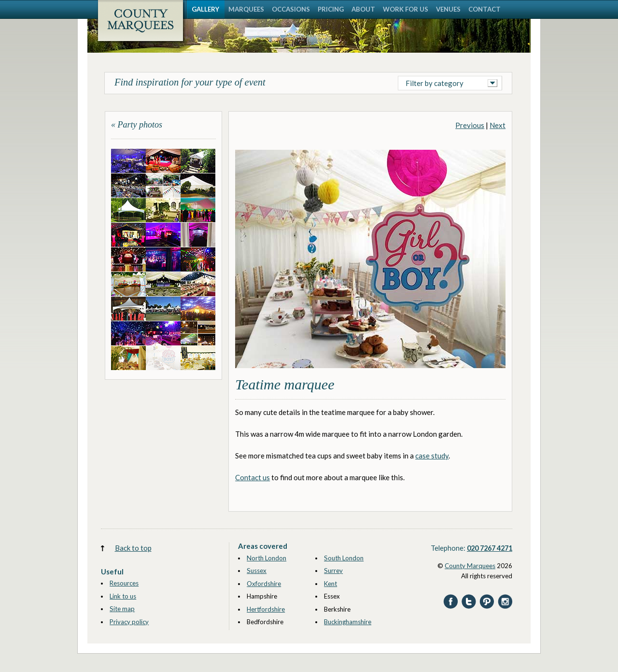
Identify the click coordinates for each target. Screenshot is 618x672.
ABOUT (363, 9)
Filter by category (435, 83)
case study (432, 456)
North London (267, 558)
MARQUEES (246, 9)
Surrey (333, 571)
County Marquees (470, 566)
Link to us (123, 596)
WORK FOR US (406, 9)
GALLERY (205, 9)
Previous (470, 125)
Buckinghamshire (348, 622)
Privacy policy (129, 622)
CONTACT (485, 9)
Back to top (133, 548)
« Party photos (137, 125)
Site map (122, 609)
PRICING (331, 9)
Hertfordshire (266, 609)
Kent (330, 584)
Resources (124, 583)
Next (498, 125)
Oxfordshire (264, 584)
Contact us (253, 477)
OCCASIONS (291, 9)
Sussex (257, 571)
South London (344, 558)
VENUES (448, 9)
